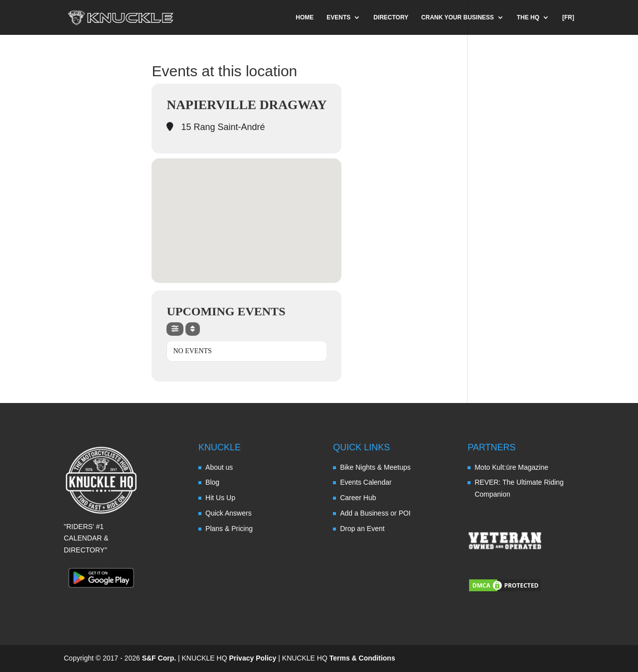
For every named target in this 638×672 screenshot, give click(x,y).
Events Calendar (366, 482)
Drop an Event (362, 529)
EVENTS (338, 17)
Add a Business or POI (375, 513)
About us (219, 467)
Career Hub (358, 498)
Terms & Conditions (362, 658)
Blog (212, 482)
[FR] (568, 17)
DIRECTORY (391, 17)
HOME (305, 17)
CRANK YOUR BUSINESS (458, 17)
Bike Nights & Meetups (375, 467)
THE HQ (528, 17)
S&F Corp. (159, 658)
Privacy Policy (252, 658)
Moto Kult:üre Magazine (511, 467)
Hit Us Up (220, 498)
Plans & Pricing (229, 529)
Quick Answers (229, 513)
